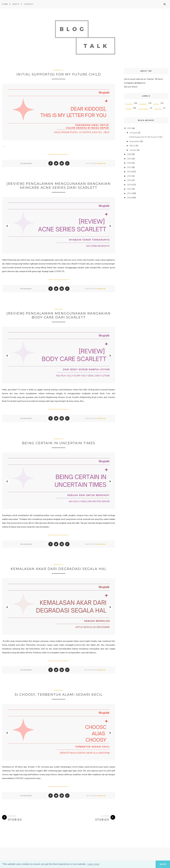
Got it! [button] (163, 864)
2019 (130, 159)
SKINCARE (158, 109)
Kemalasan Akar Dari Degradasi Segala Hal (59, 569)
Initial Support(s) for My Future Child (59, 74)
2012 (130, 189)
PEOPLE (156, 104)
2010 (130, 197)
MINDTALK (59, 70)
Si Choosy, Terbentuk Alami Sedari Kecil (59, 695)
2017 (130, 167)
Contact (29, 4)
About (16, 4)
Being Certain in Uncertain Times (59, 443)
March (133, 145)
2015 (130, 176)
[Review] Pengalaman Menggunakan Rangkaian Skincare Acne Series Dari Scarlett (59, 186)
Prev (7, 226)
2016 (130, 171)
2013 (130, 185)
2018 (130, 163)
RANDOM (129, 104)
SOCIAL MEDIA (143, 109)
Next (110, 226)
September (135, 141)
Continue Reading (59, 154)
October (134, 133)
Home (5, 4)
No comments (26, 163)
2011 (130, 193)
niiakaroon (101, 163)
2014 (130, 180)
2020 (130, 154)
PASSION (59, 309)
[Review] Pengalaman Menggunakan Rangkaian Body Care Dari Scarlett (59, 315)
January (133, 150)
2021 (130, 128)
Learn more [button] (93, 864)
